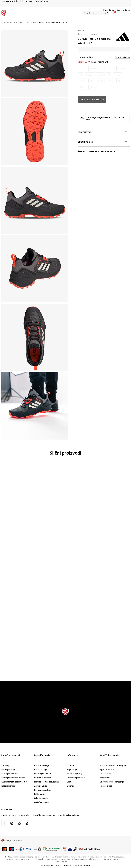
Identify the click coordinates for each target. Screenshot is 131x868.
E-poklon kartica (107, 769)
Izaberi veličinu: (86, 57)
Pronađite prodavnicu (76, 778)
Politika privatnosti (42, 774)
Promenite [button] (19, 841)
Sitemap (71, 786)
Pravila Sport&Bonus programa (114, 765)
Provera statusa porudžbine (46, 782)
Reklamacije (39, 794)
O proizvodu (102, 132)
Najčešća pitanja (42, 802)
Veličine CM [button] (103, 62)
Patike (34, 22)
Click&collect (105, 774)
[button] (96, 13)
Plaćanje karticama (10, 774)
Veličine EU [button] (83, 62)
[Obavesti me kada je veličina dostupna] (82, 69)
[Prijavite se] (113, 13)
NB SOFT (71, 865)
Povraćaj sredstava (43, 790)
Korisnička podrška (42, 778)
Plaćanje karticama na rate (13, 778)
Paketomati (105, 778)
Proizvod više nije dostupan (92, 100)
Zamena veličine (41, 786)
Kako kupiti (6, 765)
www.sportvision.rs (54, 865)
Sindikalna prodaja (75, 774)
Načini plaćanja (8, 769)
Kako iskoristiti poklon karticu (14, 782)
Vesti (69, 782)
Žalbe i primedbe (41, 798)
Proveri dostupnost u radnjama (102, 151)
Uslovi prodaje (40, 769)
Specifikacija (102, 141)
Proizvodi (18, 22)
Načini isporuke (8, 786)
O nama (70, 765)
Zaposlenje (72, 769)
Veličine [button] (93, 62)
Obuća (26, 22)
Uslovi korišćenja (42, 765)
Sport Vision (7, 22)
